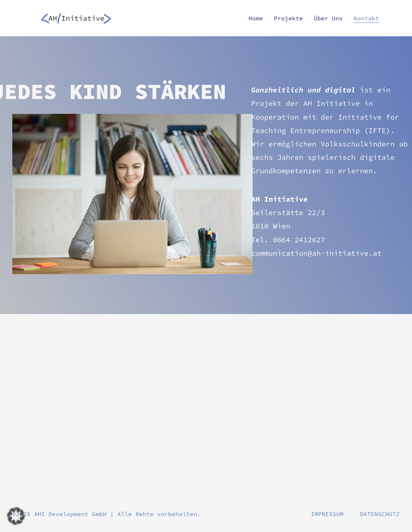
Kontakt (366, 18)
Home (256, 18)
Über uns (328, 18)
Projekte (288, 18)
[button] (16, 516)
